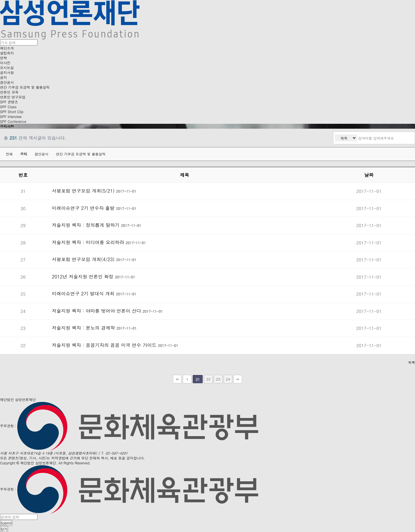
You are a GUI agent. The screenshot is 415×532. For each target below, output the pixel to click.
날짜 (369, 175)
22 (208, 379)
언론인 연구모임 (13, 97)
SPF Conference (13, 121)
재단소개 (7, 48)
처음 (177, 379)
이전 (187, 379)
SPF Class (8, 107)
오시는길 (7, 68)
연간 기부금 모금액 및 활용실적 (25, 87)
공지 (3, 77)
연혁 (3, 58)
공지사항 (7, 72)
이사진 (5, 63)
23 (218, 379)
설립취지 (7, 53)
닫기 (4, 529)
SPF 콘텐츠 (9, 102)
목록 (412, 362)
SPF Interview (11, 116)
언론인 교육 (9, 92)
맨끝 (238, 379)
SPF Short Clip (12, 112)
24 (228, 379)
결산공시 (7, 82)
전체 (9, 154)
